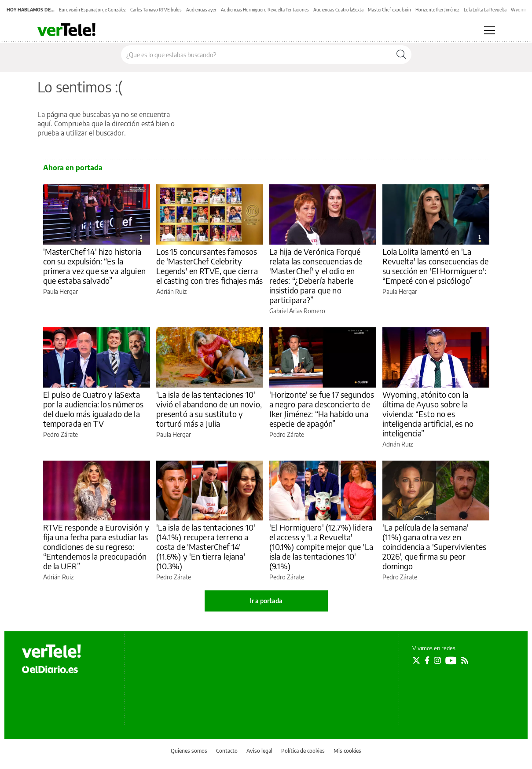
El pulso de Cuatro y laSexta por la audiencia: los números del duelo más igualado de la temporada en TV (93, 409)
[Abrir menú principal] (490, 30)
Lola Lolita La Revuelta (485, 10)
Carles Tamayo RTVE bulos (156, 10)
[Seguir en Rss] (465, 660)
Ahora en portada (73, 168)
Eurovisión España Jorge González (92, 10)
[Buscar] (401, 55)
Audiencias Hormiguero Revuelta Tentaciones (265, 10)
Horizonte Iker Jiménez (437, 10)
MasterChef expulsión (389, 10)
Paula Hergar (61, 291)
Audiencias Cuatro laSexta (338, 10)
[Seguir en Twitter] (416, 660)
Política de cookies (303, 751)
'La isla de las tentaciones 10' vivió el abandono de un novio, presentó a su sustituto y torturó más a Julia (209, 409)
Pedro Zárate (61, 434)
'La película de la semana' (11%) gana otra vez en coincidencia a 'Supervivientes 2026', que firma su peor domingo (435, 547)
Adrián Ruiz (171, 291)
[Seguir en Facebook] (427, 660)
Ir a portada (266, 601)
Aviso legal (259, 751)
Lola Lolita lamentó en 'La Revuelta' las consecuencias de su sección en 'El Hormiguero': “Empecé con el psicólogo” (436, 266)
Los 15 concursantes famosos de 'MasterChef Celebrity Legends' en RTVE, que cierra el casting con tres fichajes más (210, 266)
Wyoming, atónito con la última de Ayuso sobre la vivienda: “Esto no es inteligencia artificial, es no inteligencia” (428, 414)
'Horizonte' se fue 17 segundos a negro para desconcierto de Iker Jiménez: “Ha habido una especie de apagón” (322, 409)
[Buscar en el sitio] (256, 55)
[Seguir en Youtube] (451, 660)
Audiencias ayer (201, 10)
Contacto (227, 751)
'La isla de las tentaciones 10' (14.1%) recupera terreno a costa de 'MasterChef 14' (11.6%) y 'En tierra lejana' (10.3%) (206, 547)
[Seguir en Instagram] (437, 660)
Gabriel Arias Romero (297, 311)
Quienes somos (189, 751)
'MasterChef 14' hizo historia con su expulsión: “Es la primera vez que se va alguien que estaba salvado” (94, 266)
